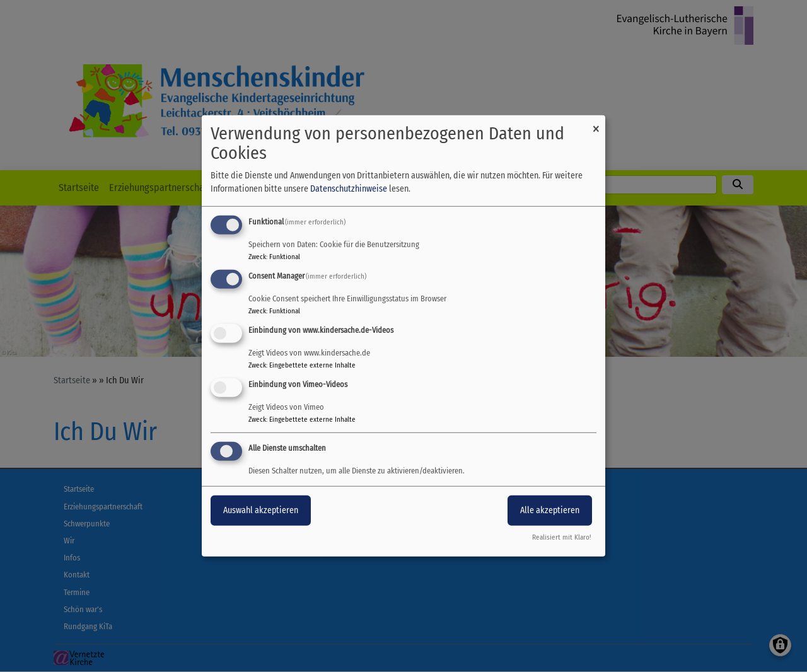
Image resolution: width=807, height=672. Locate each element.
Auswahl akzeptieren (261, 510)
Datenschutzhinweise (349, 189)
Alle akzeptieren (550, 510)
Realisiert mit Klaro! (562, 537)
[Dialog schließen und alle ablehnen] (596, 123)
